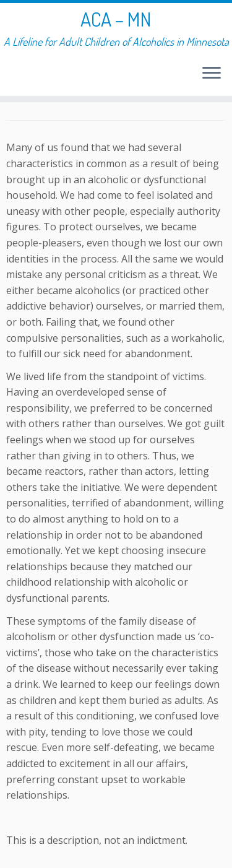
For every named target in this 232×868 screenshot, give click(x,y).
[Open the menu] (212, 74)
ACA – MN (116, 19)
